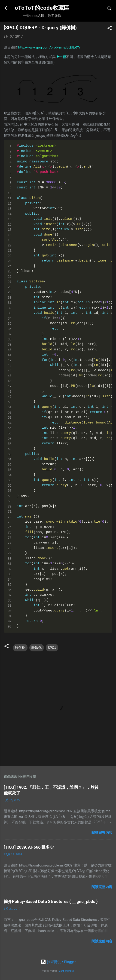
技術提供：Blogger (58, 962)
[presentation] (40, 113)
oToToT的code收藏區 (42, 8)
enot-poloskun (67, 971)
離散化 (37, 648)
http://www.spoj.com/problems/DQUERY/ (49, 47)
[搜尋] (110, 9)
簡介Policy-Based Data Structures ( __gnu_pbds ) (51, 901)
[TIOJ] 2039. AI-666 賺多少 (29, 847)
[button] (110, 29)
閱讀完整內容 (102, 833)
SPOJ (52, 648)
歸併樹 (20, 648)
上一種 (61, 57)
